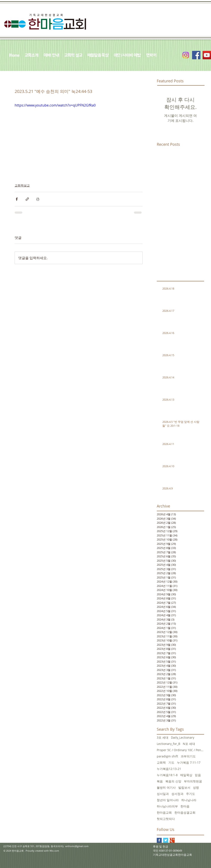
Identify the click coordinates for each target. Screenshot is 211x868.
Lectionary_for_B (168, 744)
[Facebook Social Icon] (196, 55)
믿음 (198, 775)
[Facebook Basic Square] (159, 840)
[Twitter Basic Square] (166, 840)
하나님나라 (189, 800)
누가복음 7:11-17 (189, 762)
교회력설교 (22, 185)
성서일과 (163, 794)
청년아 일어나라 (168, 800)
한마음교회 (164, 812)
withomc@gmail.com (77, 846)
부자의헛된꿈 (193, 781)
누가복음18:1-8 (167, 775)
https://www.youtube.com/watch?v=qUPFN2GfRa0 (55, 105)
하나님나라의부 (167, 806)
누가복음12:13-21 (169, 769)
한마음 (185, 806)
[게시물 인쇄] (38, 199)
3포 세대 (163, 737)
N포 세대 (189, 744)
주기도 (191, 794)
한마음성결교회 (185, 812)
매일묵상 (186, 775)
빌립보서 (184, 787)
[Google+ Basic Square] (172, 840)
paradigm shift (167, 756)
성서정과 (177, 794)
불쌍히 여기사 (166, 787)
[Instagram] (186, 55)
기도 (171, 762)
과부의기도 (188, 756)
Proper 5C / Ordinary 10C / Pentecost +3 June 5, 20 (180, 750)
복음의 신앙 (173, 781)
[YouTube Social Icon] (207, 55)
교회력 (161, 762)
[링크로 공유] (27, 199)
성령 (196, 787)
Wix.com (54, 851)
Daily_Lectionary (183, 737)
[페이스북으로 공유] (17, 199)
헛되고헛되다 (166, 819)
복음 (160, 781)
